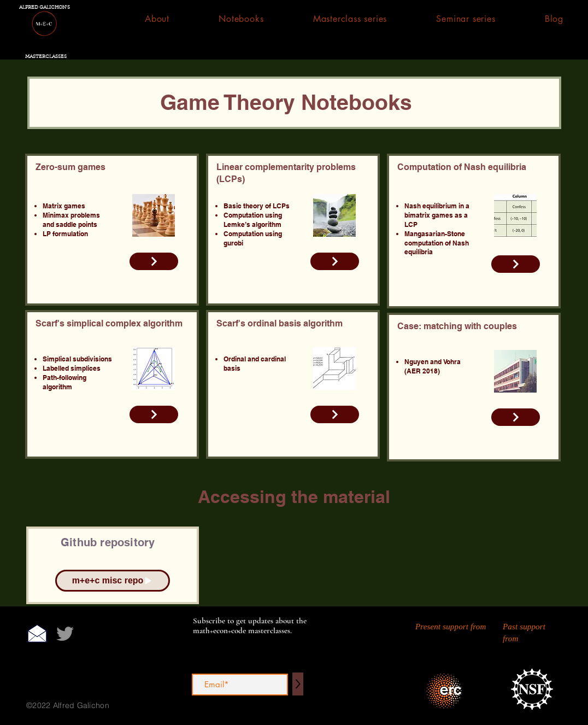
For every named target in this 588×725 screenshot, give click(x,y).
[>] (298, 684)
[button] (241, 19)
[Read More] (154, 261)
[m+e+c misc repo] (113, 581)
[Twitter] (65, 634)
